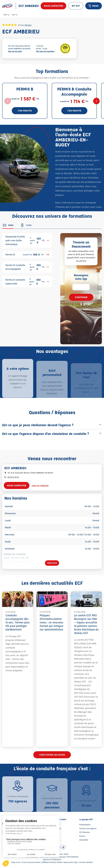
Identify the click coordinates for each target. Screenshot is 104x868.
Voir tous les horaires (45, 51)
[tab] (8, 225)
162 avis (28, 25)
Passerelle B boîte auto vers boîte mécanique (27, 240)
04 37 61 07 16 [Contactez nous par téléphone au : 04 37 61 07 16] (13, 477)
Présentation (85, 825)
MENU (94, 6)
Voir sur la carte (15, 51)
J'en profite (25, 111)
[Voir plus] (52, 563)
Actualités (84, 840)
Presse (82, 836)
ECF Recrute (84, 832)
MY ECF (76, 6)
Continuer (81, 297)
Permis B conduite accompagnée (27, 267)
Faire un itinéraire (40, 486)
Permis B (27, 255)
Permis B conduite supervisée (27, 282)
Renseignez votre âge (81, 277)
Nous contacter (53, 6)
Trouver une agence (88, 828)
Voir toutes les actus (52, 755)
